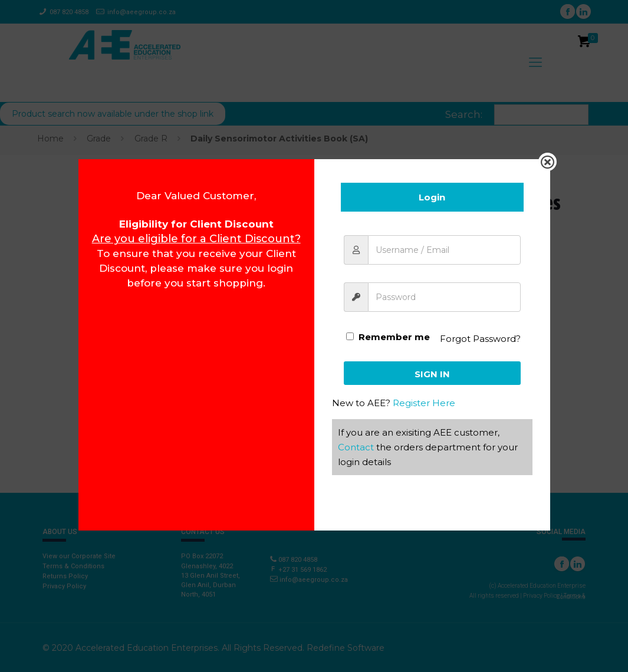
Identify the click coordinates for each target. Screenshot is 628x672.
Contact (356, 447)
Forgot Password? (480, 339)
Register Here (424, 403)
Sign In (432, 374)
